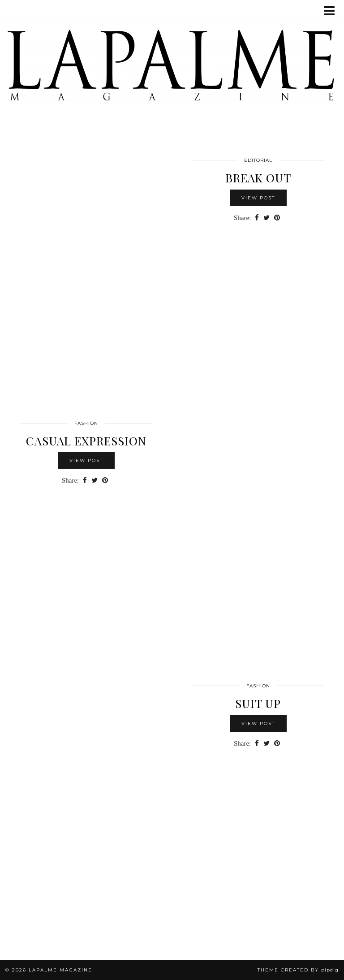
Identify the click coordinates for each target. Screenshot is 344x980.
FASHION (86, 423)
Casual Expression (86, 441)
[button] (332, 11)
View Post (258, 198)
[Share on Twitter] (267, 218)
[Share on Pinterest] (277, 218)
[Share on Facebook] (257, 218)
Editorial (258, 160)
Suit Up (258, 703)
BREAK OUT (258, 178)
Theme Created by (298, 970)
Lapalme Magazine (60, 970)
